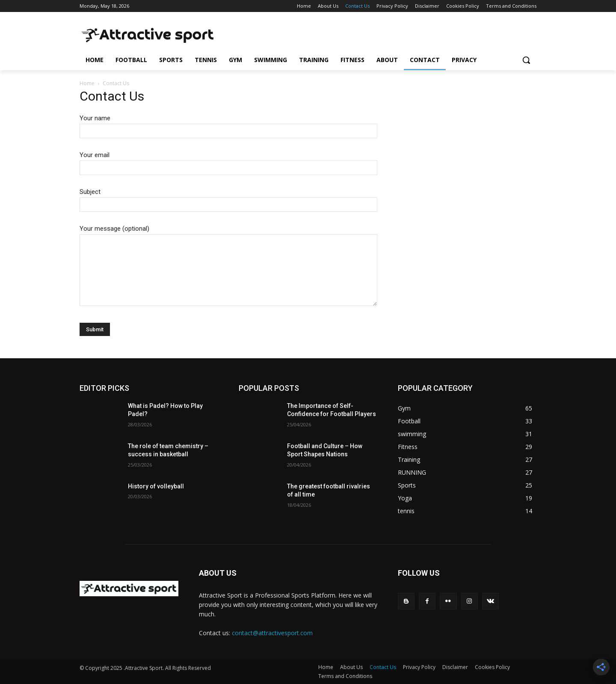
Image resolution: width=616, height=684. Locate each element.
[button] (526, 60)
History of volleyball (156, 486)
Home (87, 83)
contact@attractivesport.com (272, 633)
